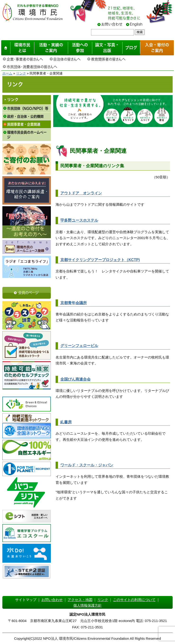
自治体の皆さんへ (67, 59)
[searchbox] (112, 32)
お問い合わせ (112, 24)
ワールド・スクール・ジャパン (87, 465)
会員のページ (28, 293)
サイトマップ (26, 600)
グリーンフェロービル (79, 346)
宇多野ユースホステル (79, 220)
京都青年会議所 (74, 303)
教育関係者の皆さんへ (108, 59)
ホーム (7, 73)
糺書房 (66, 422)
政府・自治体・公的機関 (25, 116)
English (136, 24)
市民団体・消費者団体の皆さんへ (32, 67)
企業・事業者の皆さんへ (25, 59)
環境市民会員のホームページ (27, 135)
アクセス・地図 (80, 600)
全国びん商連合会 (75, 379)
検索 (140, 32)
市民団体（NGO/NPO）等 (28, 108)
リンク (21, 73)
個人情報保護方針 (87, 605)
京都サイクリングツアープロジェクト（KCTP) (100, 260)
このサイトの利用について (134, 600)
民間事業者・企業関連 (24, 124)
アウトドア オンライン (81, 193)
